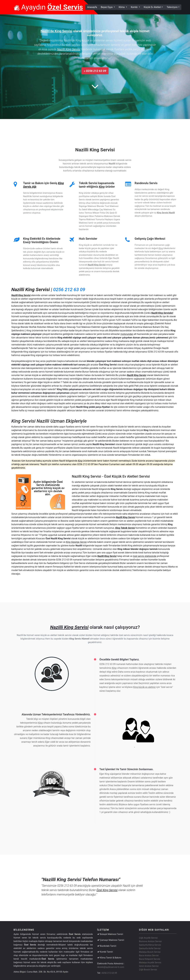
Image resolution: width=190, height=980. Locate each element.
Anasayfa (93, 7)
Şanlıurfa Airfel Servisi (150, 948)
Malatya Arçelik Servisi (150, 963)
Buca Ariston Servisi (149, 955)
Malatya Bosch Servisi (150, 952)
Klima (122, 7)
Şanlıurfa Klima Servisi (150, 945)
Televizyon (172, 7)
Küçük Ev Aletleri (152, 7)
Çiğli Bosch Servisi (148, 970)
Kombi (135, 7)
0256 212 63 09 (69, 289)
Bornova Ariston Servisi (150, 941)
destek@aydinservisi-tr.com (111, 967)
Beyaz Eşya (107, 7)
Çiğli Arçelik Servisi (148, 938)
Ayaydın (48, 7)
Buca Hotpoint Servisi (150, 959)
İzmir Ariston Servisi (149, 966)
